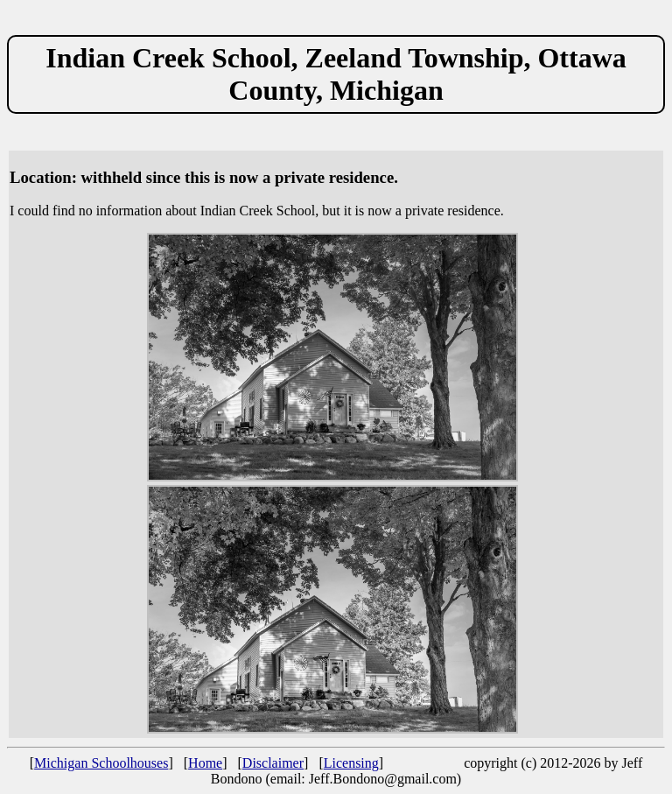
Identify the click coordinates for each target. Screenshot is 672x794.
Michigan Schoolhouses (101, 763)
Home (205, 763)
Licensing (351, 763)
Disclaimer (273, 763)
